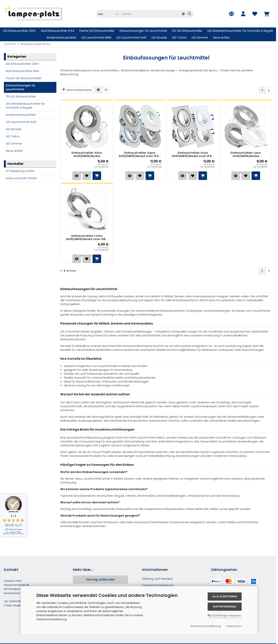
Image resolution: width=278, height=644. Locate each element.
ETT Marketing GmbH (20, 171)
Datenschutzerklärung (206, 626)
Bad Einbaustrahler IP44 (58, 31)
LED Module (159, 38)
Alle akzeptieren (225, 596)
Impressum (234, 626)
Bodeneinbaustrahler (62, 38)
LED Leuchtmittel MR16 (96, 38)
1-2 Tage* (94, 172)
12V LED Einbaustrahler (187, 31)
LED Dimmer (200, 38)
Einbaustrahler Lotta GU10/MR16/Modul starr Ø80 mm (87, 238)
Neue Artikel (221, 38)
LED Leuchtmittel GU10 (131, 38)
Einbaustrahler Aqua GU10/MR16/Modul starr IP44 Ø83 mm (140, 155)
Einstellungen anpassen (224, 615)
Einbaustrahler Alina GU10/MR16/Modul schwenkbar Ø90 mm (87, 155)
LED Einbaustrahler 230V (20, 31)
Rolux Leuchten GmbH (21, 178)
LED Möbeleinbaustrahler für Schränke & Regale (240, 31)
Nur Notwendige (225, 607)
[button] (108, 14)
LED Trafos (179, 38)
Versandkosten (103, 167)
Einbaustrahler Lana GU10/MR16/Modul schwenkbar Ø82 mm (246, 155)
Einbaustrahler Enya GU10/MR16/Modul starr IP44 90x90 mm (193, 155)
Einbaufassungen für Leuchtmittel (143, 31)
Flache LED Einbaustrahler (97, 31)
